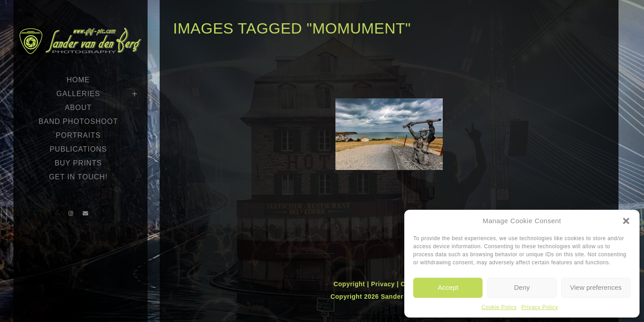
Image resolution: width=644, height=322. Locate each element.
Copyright (350, 284)
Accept (448, 287)
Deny (522, 287)
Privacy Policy (540, 307)
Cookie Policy (499, 307)
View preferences (596, 287)
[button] (626, 221)
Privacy (384, 284)
